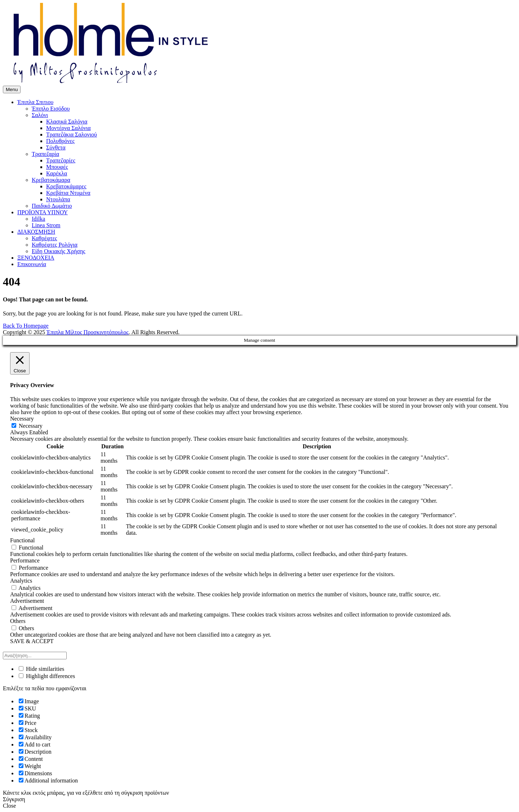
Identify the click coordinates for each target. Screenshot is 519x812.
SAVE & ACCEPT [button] (32, 641)
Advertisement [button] (27, 601)
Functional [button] (22, 540)
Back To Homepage (26, 326)
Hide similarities (41, 669)
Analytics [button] (21, 581)
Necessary (31, 426)
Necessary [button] (22, 419)
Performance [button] (25, 560)
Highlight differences (47, 676)
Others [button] (18, 621)
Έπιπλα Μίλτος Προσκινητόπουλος (87, 332)
